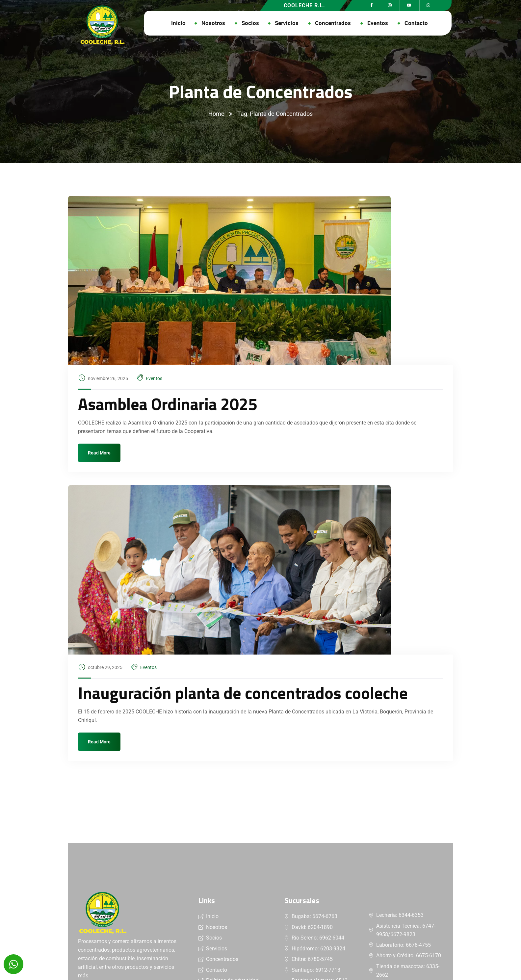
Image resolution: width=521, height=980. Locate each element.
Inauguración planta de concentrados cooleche (243, 693)
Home (216, 114)
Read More (99, 453)
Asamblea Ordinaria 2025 (168, 404)
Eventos (154, 378)
